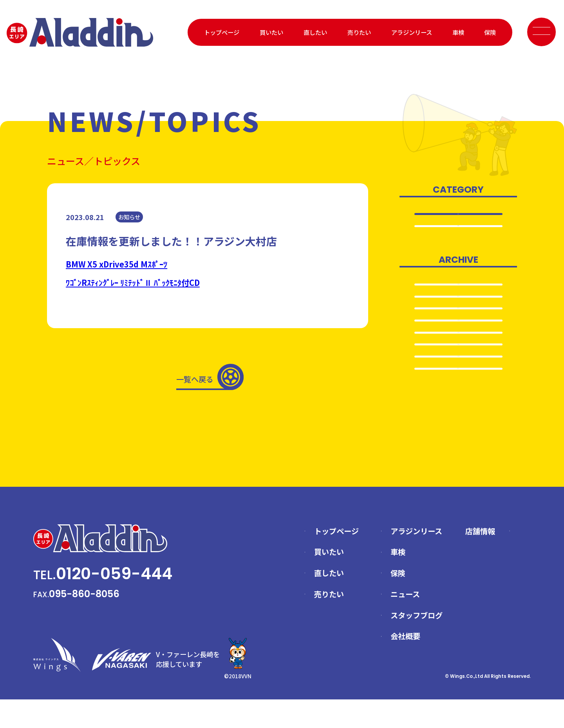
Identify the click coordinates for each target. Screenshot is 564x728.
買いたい (271, 32)
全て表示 (458, 214)
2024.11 (458, 311)
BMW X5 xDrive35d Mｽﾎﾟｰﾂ (117, 264)
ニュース (405, 623)
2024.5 (458, 345)
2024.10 (458, 328)
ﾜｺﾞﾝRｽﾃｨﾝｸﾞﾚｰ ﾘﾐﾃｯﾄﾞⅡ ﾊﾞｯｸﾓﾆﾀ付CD (133, 283)
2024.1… (458, 413)
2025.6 (458, 294)
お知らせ (458, 231)
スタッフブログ (417, 643)
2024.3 (458, 379)
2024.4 (458, 362)
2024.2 (458, 396)
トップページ (222, 32)
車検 (458, 32)
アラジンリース (412, 32)
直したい (315, 32)
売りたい (359, 32)
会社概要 (405, 665)
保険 (490, 32)
